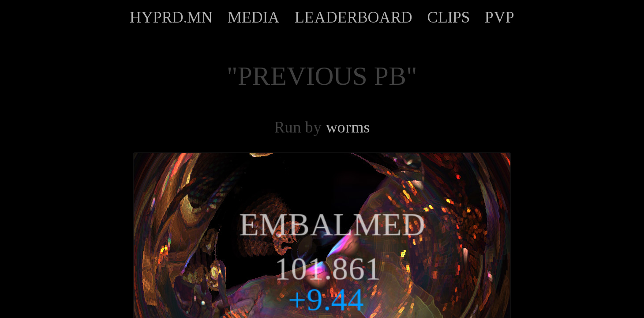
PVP (500, 17)
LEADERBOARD (354, 17)
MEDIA (254, 17)
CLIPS (449, 17)
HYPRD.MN (171, 17)
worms (348, 127)
